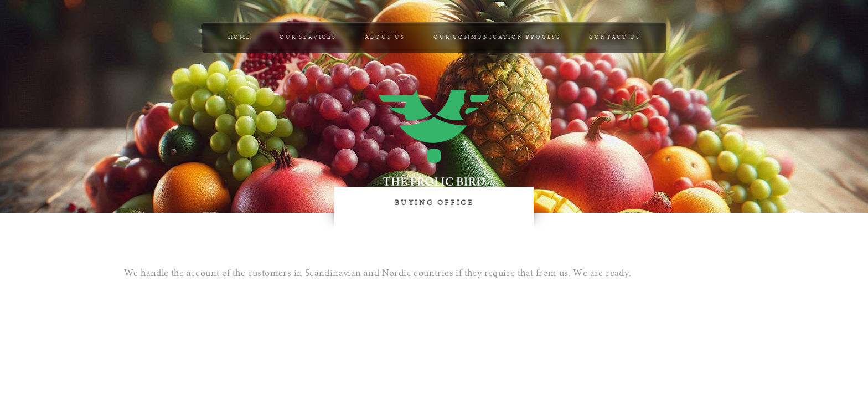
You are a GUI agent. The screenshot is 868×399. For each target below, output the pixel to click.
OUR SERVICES (308, 37)
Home (240, 37)
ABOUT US (385, 37)
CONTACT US (614, 37)
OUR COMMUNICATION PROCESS (497, 37)
